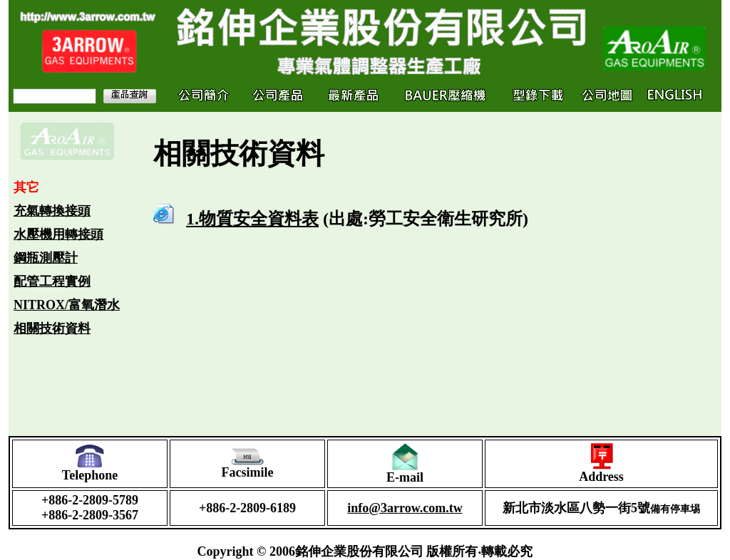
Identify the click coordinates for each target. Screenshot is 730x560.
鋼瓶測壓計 (46, 258)
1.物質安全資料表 (252, 219)
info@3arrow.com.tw (405, 508)
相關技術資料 (52, 328)
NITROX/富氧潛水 (67, 305)
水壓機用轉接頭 (58, 234)
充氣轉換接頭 (52, 211)
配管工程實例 (52, 281)
